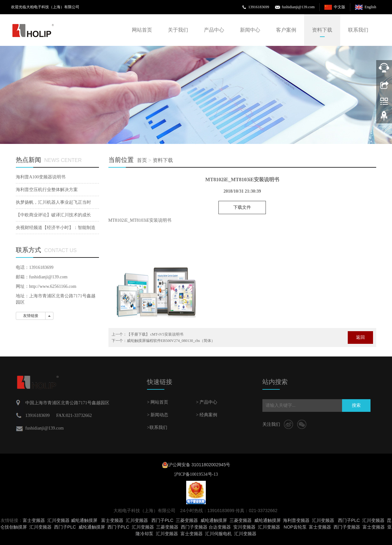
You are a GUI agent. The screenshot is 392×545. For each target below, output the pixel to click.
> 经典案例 (207, 415)
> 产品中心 (207, 402)
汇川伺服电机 (218, 534)
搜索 (356, 405)
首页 (142, 160)
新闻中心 (250, 30)
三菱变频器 (187, 520)
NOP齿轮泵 (295, 527)
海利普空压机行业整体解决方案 (47, 190)
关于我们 (178, 30)
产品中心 (214, 30)
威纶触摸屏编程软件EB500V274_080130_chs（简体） (171, 341)
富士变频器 (34, 520)
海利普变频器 (296, 520)
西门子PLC (162, 520)
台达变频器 (220, 527)
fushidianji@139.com (298, 7)
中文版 (340, 7)
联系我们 (358, 30)
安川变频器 (244, 527)
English (370, 7)
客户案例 (286, 30)
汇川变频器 (58, 520)
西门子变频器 (194, 527)
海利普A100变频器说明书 (41, 177)
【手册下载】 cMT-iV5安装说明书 (155, 334)
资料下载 (322, 30)
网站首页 (142, 30)
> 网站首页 (158, 402)
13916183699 (259, 7)
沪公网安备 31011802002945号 (199, 465)
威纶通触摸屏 (84, 520)
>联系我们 (157, 427)
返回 (360, 337)
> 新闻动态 (158, 415)
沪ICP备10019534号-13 (196, 474)
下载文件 (242, 207)
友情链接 (31, 316)
